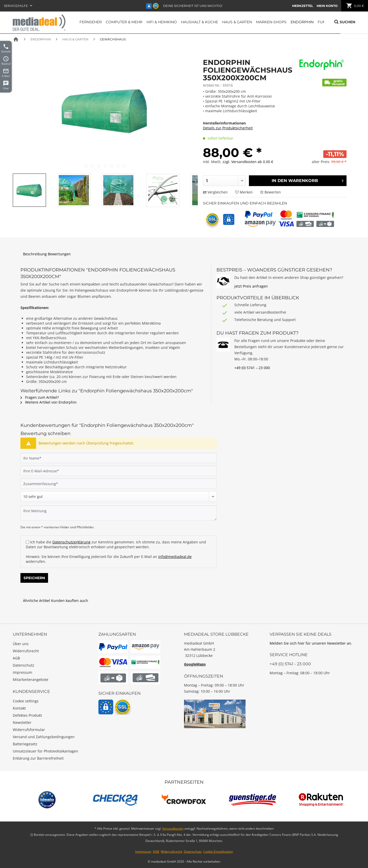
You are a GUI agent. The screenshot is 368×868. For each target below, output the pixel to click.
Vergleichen (215, 192)
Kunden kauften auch (70, 601)
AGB (16, 658)
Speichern (34, 578)
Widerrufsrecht (26, 651)
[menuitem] (303, 6)
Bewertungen (59, 254)
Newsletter (22, 722)
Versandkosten (173, 829)
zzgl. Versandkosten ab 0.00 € (248, 162)
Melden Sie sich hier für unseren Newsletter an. (311, 643)
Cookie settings (26, 701)
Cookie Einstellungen (218, 852)
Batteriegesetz (25, 744)
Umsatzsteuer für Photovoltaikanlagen (45, 751)
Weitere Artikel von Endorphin (49, 402)
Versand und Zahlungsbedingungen (44, 737)
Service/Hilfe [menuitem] (16, 6)
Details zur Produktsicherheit (228, 128)
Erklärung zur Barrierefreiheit (38, 758)
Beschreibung (35, 254)
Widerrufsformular (29, 730)
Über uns (21, 644)
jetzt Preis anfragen (251, 286)
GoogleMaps (195, 664)
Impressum (22, 672)
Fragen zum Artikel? (40, 397)
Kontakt (19, 708)
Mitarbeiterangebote (31, 679)
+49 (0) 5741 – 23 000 (252, 368)
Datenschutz (24, 665)
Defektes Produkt (27, 715)
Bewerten (271, 192)
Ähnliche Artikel (37, 601)
